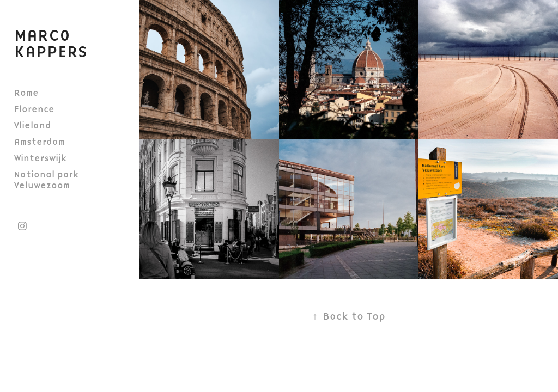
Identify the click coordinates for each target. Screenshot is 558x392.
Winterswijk (41, 158)
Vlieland (33, 125)
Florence (34, 109)
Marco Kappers (51, 43)
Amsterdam (40, 142)
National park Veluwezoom (47, 180)
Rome (26, 93)
